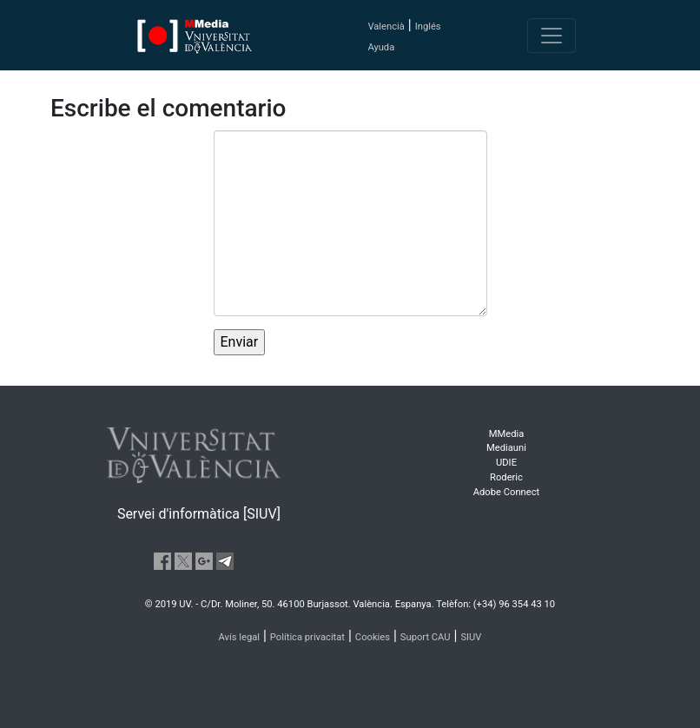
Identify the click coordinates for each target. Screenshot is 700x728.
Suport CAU (426, 637)
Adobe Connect (506, 492)
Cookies (373, 637)
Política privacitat (307, 637)
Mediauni (506, 448)
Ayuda (381, 47)
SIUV (471, 637)
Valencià (386, 26)
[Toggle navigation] (551, 36)
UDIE (506, 463)
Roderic (506, 477)
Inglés (428, 26)
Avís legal (240, 637)
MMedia (507, 434)
